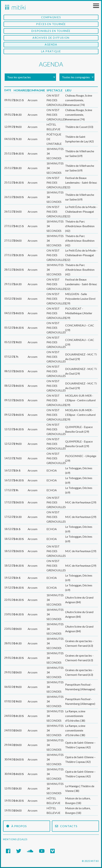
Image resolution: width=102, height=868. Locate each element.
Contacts (66, 826)
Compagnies (51, 17)
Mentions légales (15, 839)
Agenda (51, 45)
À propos (17, 826)
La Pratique (51, 51)
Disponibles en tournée (51, 31)
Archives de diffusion (51, 38)
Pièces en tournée (51, 24)
